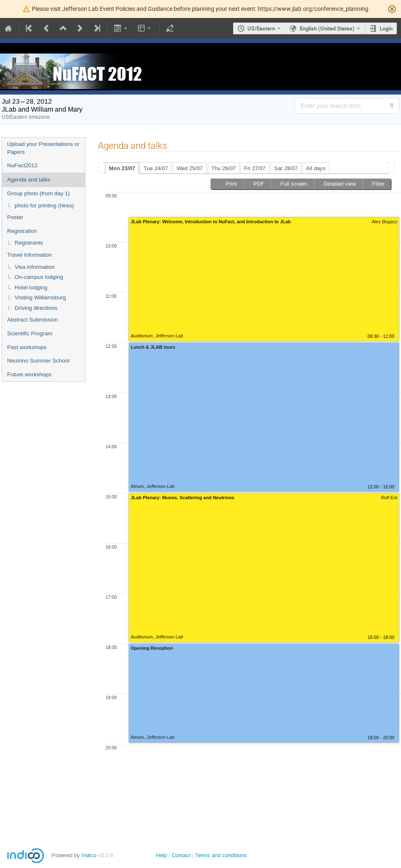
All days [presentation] (316, 168)
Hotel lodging (31, 287)
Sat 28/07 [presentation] (286, 168)
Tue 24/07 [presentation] (156, 168)
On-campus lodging (39, 277)
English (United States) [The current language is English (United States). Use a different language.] (327, 28)
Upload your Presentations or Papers (43, 148)
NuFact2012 (22, 165)
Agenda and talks (29, 180)
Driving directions (36, 308)
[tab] (122, 168)
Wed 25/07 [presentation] (190, 168)
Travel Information (30, 255)
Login (386, 28)
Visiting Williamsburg (40, 297)
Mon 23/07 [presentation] (122, 168)
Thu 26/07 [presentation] (224, 168)
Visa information (35, 267)
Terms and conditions (221, 855)
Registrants (29, 243)
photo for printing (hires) (44, 206)
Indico (89, 855)
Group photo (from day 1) (39, 193)
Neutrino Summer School (38, 361)
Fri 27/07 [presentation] (255, 168)
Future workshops (29, 374)
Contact (181, 855)
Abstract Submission (32, 320)
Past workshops (27, 347)
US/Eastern (261, 28)
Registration (22, 231)
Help (162, 855)
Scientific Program (30, 333)
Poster (15, 217)
